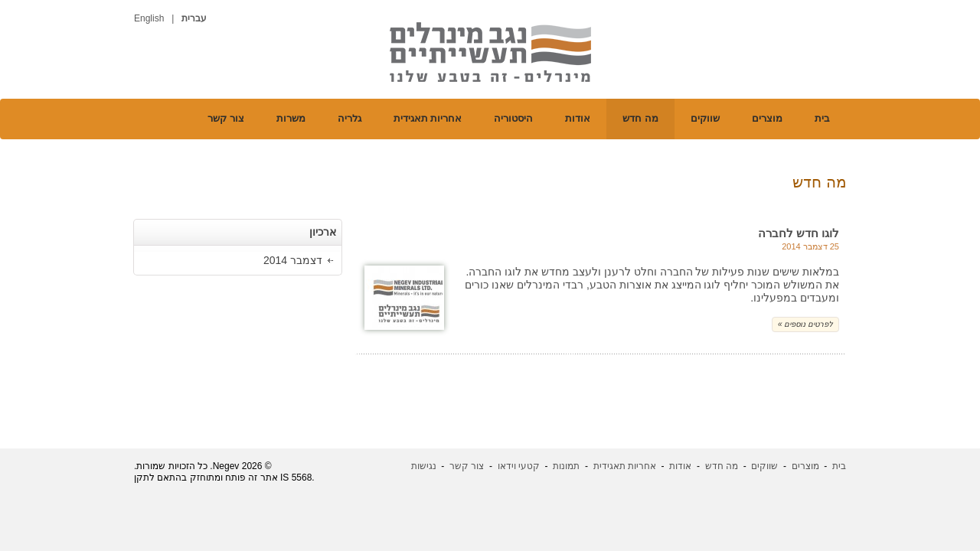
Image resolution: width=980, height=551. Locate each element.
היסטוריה (513, 118)
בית (822, 118)
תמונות (566, 466)
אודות (578, 118)
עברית (194, 18)
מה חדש (640, 118)
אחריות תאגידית (428, 118)
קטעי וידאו (519, 466)
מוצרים (767, 118)
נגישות (424, 466)
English (149, 18)
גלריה (350, 118)
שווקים (705, 118)
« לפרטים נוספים (805, 324)
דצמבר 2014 (293, 260)
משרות (291, 118)
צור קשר (226, 118)
